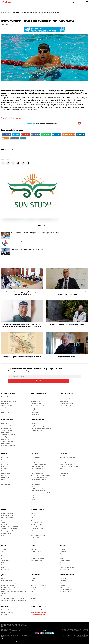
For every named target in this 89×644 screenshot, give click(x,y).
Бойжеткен (63, 554)
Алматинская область (8, 428)
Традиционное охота (37, 563)
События (33, 590)
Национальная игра (36, 554)
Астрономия (63, 583)
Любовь (62, 561)
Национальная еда (36, 556)
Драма (33, 522)
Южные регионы (7, 422)
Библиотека (34, 533)
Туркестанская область (8, 437)
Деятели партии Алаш (8, 522)
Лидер (33, 583)
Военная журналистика (67, 569)
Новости (4, 456)
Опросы (4, 482)
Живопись (4, 552)
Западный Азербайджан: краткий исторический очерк (22, 363)
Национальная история (8, 516)
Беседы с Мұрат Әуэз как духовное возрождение (67, 331)
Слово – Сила (35, 529)
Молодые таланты (7, 583)
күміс (9, 119)
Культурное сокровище (37, 527)
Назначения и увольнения (38, 484)
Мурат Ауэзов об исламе (67, 363)
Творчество (34, 516)
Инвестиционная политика (39, 467)
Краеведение (5, 527)
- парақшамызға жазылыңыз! (43, 123)
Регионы (33, 601)
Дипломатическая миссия (38, 493)
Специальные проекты (8, 590)
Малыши (4, 581)
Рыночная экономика (66, 462)
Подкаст (33, 592)
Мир (3, 462)
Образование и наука (67, 577)
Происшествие (6, 486)
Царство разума (65, 590)
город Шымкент (6, 435)
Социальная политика (37, 473)
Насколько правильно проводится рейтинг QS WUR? (29, 254)
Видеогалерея (6, 592)
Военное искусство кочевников (11, 529)
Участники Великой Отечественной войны (14, 601)
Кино (3, 561)
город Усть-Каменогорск (38, 428)
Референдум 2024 (36, 506)
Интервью (4, 471)
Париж (4, 119)
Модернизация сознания (38, 538)
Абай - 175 (4, 538)
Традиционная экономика (67, 460)
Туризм (62, 471)
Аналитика (63, 473)
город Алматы (6, 426)
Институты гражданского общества (41, 480)
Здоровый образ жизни (8, 612)
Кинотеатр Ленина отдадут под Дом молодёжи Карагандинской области (22, 300)
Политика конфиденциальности (19, 640)
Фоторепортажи (65, 572)
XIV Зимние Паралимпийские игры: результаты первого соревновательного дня (38, 234)
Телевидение (5, 563)
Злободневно (35, 577)
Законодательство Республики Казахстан (14, 603)
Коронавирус (5, 617)
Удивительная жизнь (66, 592)
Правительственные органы (39, 482)
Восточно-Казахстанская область (41, 430)
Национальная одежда (37, 561)
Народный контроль (66, 467)
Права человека (35, 486)
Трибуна (33, 504)
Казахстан (4, 460)
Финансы (63, 478)
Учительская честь (65, 594)
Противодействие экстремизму (40, 585)
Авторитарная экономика (67, 464)
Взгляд (33, 596)
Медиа (3, 569)
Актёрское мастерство (8, 556)
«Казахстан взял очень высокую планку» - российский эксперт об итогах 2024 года (67, 300)
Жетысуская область (8, 433)
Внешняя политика (36, 462)
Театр (3, 558)
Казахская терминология (38, 588)
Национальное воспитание (39, 558)
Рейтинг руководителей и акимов (41, 478)
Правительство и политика (39, 475)
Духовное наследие (38, 512)
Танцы (3, 554)
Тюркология (5, 524)
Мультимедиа (5, 480)
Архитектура (5, 572)
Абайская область (36, 433)
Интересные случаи (66, 567)
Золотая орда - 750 (7, 533)
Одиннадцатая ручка (37, 531)
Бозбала (62, 552)
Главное (33, 502)
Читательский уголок (66, 558)
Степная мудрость (36, 524)
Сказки (33, 536)
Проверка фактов (7, 598)
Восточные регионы (37, 422)
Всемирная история (7, 518)
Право (32, 497)
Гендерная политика (37, 469)
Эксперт (4, 478)
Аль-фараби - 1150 (7, 536)
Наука (62, 585)
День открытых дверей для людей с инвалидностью (29, 244)
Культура (5, 548)
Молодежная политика (37, 464)
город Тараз (5, 442)
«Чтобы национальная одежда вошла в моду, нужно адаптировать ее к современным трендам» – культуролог (22, 332)
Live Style (63, 548)
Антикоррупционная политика (69, 469)
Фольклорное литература (9, 585)
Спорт (3, 469)
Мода (61, 565)
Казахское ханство (7, 520)
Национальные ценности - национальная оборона (14, 595)
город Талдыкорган (7, 430)
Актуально (34, 456)
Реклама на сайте (6, 640)
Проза (32, 520)
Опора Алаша (35, 540)
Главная (4, 13)
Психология (63, 581)
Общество (4, 464)
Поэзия (33, 518)
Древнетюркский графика (9, 531)
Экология (33, 603)
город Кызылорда (7, 446)
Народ (32, 500)
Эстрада (4, 567)
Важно (4, 512)
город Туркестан (6, 439)
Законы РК (34, 489)
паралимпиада (17, 119)
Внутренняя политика (37, 460)
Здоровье (33, 581)
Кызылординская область (9, 448)
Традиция (33, 552)
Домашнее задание (66, 556)
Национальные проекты (38, 491)
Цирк (3, 565)
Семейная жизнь (65, 563)
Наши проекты (6, 475)
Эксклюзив (34, 599)
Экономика (64, 456)
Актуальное (5, 467)
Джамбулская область (8, 444)
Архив (3, 484)
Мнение (4, 473)
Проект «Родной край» (8, 588)
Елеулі (9, 13)
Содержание (64, 596)
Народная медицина (7, 614)
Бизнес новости (65, 475)
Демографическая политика (39, 471)
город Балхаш (35, 417)
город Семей (34, 426)
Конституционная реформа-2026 (41, 495)
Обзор (32, 594)
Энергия (62, 588)
